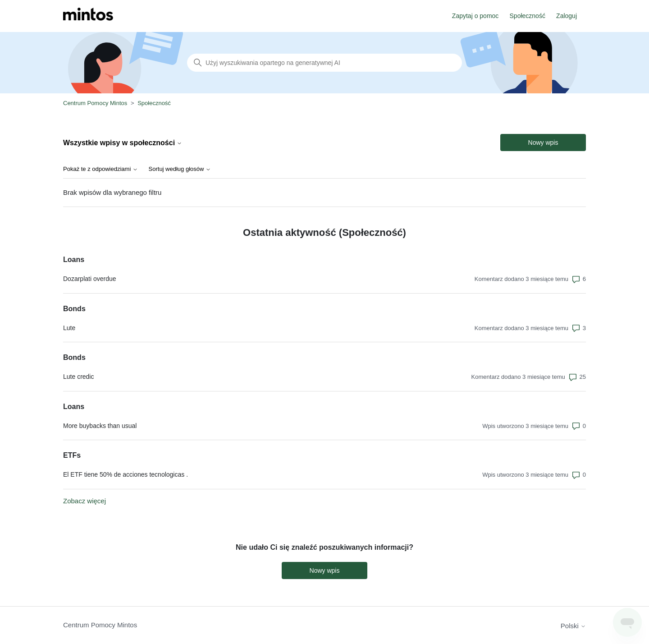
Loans (74, 260)
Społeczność (528, 16)
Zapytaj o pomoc (475, 16)
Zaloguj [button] (567, 16)
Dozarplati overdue (90, 279)
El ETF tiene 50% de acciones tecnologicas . (126, 474)
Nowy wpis (543, 143)
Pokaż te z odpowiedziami (101, 169)
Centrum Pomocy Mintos (96, 103)
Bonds (74, 309)
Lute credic (78, 377)
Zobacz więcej (85, 501)
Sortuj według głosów (180, 169)
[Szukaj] (324, 63)
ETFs (72, 455)
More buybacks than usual (100, 426)
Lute (69, 328)
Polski (573, 626)
